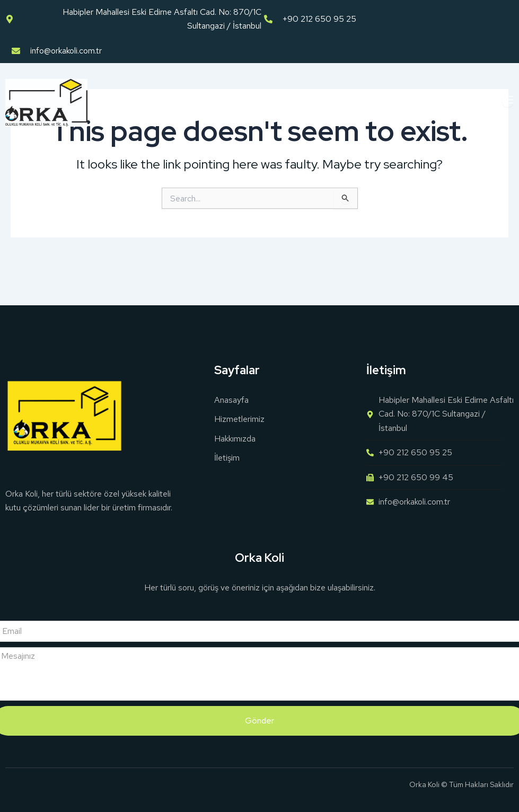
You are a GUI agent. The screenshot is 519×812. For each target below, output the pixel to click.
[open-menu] (508, 100)
